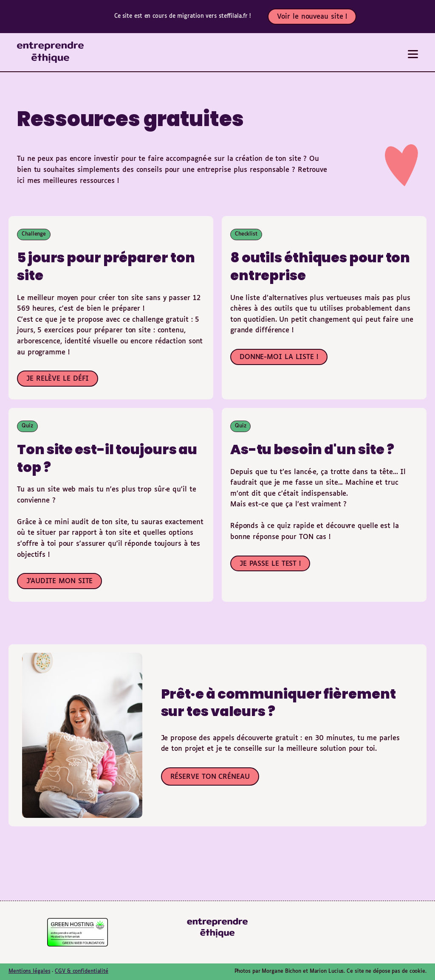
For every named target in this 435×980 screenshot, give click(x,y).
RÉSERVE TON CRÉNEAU (210, 777)
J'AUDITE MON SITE (59, 581)
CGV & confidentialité (82, 972)
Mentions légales (29, 972)
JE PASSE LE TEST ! (270, 564)
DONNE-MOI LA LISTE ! (279, 357)
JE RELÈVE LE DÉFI (58, 379)
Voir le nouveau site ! (312, 17)
